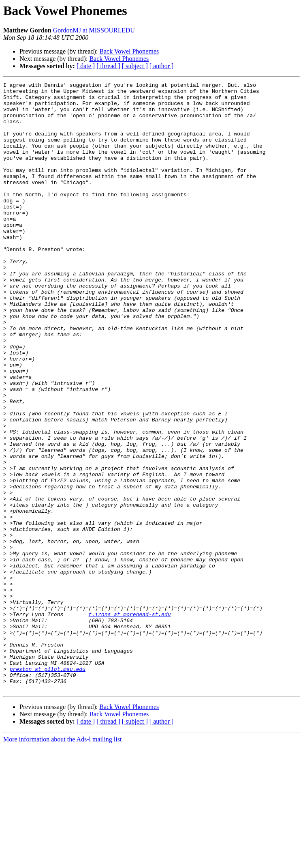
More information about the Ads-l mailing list (62, 861)
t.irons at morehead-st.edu (130, 721)
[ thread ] (108, 66)
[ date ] (86, 66)
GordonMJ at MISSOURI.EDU (94, 30)
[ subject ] (135, 66)
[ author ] (162, 66)
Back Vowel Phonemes (129, 51)
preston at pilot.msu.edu (48, 787)
